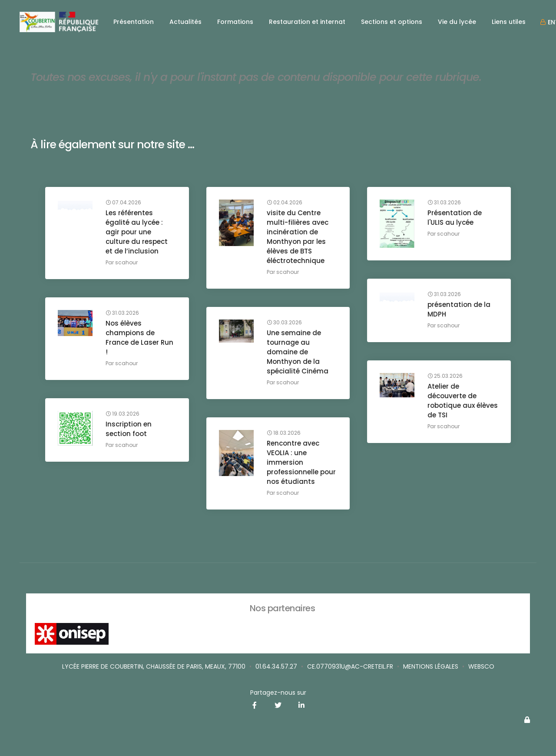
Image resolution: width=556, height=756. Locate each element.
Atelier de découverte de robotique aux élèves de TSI (452, 401)
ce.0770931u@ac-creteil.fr (350, 666)
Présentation (134, 22)
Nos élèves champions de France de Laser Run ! (140, 338)
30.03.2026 (285, 323)
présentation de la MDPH (459, 310)
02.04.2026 (285, 203)
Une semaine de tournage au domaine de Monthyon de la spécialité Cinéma (298, 352)
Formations (235, 22)
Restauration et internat (307, 22)
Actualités (185, 22)
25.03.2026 (445, 376)
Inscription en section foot (129, 429)
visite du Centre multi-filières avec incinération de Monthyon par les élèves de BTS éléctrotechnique (298, 237)
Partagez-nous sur (278, 693)
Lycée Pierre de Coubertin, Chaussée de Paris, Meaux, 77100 (154, 666)
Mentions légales (431, 666)
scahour (127, 263)
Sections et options (392, 22)
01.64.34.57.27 (276, 666)
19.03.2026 (123, 414)
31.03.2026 (445, 203)
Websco (481, 666)
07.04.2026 (124, 203)
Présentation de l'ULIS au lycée (455, 218)
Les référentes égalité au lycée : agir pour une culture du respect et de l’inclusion (137, 232)
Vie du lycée (457, 22)
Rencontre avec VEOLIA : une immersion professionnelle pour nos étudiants (302, 463)
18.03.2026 (284, 433)
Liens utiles (509, 22)
